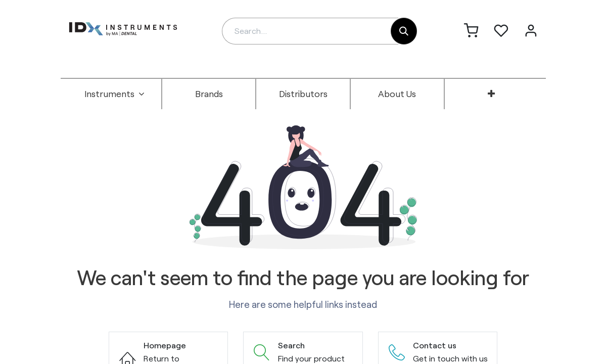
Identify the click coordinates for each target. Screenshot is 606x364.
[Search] (404, 31)
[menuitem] (115, 94)
